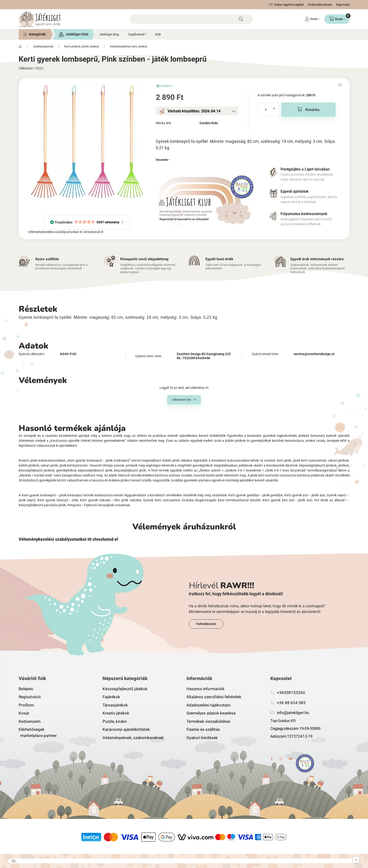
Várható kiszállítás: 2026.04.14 (194, 111)
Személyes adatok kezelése (211, 713)
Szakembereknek (320, 5)
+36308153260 (291, 693)
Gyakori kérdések (202, 738)
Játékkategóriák (43, 47)
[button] (35, 34)
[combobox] (191, 19)
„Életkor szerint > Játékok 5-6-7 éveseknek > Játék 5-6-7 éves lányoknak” (253, 470)
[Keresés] (241, 19)
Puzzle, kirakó (115, 721)
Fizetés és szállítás (203, 729)
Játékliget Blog (109, 34)
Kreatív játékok (116, 713)
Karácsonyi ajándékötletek (126, 729)
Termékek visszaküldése (208, 721)
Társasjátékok (115, 705)
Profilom (26, 705)
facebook (272, 759)
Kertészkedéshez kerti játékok (129, 47)
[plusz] (274, 106)
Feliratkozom (206, 624)
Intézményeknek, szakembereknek (133, 738)
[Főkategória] (20, 47)
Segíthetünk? (137, 34)
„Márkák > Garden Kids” (36, 475)
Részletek (162, 160)
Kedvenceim (30, 721)
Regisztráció (30, 697)
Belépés (26, 689)
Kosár (24, 713)
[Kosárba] (308, 110)
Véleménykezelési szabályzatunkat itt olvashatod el (66, 232)
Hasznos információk (206, 689)
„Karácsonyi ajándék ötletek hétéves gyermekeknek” (88, 441)
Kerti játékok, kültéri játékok (82, 47)
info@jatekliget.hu (293, 713)
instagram (281, 759)
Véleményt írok (182, 400)
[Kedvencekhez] (340, 85)
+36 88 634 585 (291, 703)
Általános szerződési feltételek (214, 697)
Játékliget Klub (77, 34)
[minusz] (274, 113)
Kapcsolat (343, 5)
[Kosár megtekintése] (337, 19)
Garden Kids (209, 123)
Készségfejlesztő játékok (125, 689)
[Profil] (312, 19)
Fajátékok (111, 697)
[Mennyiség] (266, 110)
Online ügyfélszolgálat (289, 5)
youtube (291, 759)
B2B (158, 34)
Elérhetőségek (32, 729)
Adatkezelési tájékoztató (209, 705)
